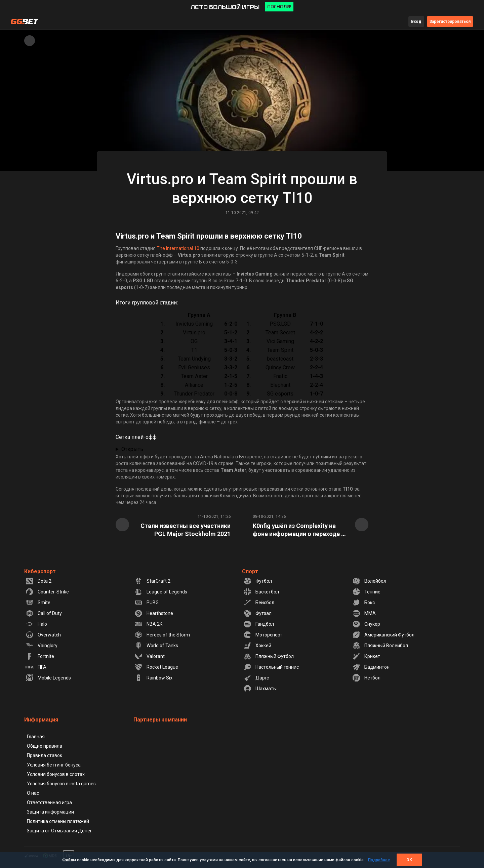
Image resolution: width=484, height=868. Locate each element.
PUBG (147, 603)
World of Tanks (156, 646)
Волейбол (369, 581)
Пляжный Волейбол (380, 646)
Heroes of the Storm (162, 635)
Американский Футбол (383, 635)
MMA (364, 613)
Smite (38, 603)
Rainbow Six (153, 678)
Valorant (150, 656)
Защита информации (50, 812)
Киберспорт (40, 571)
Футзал (257, 613)
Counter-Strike (47, 592)
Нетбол (366, 678)
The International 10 (178, 248)
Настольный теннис (271, 667)
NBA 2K (148, 624)
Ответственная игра (49, 802)
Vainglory (42, 646)
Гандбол (259, 624)
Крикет (366, 656)
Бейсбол (259, 603)
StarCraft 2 (152, 581)
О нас (33, 793)
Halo (36, 624)
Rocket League (156, 667)
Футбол (258, 581)
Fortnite (40, 656)
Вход (416, 22)
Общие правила (45, 746)
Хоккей (257, 646)
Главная (36, 737)
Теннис (366, 592)
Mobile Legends (48, 678)
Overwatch (43, 635)
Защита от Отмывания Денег (59, 831)
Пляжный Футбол (269, 656)
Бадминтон (371, 667)
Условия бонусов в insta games (61, 784)
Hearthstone (154, 613)
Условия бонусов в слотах (56, 774)
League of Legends (161, 592)
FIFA (36, 667)
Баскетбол (261, 592)
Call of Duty (44, 613)
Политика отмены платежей (58, 821)
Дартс (256, 678)
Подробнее (379, 860)
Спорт (250, 571)
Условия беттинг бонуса (54, 765)
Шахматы (260, 689)
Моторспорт (263, 635)
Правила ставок (45, 755)
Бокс (364, 603)
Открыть (132, 449)
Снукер (366, 624)
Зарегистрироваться (450, 22)
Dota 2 (38, 581)
